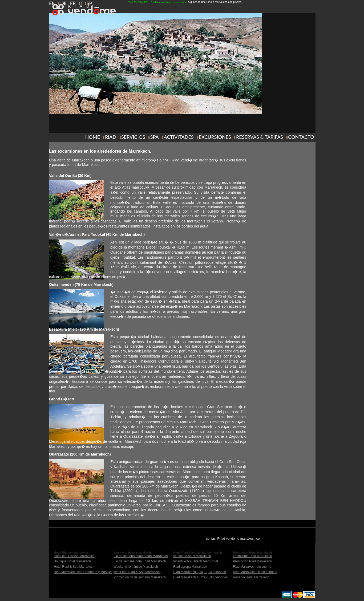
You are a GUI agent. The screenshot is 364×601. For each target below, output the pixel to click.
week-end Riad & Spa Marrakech (137, 572)
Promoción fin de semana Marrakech (140, 577)
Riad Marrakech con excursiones (168, 2)
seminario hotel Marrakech (192, 556)
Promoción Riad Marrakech (252, 561)
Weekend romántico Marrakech (136, 567)
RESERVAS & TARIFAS (260, 137)
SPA (155, 137)
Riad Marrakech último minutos (255, 572)
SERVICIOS (133, 137)
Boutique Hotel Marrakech (72, 561)
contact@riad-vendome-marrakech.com (234, 539)
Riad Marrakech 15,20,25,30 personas (200, 577)
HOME (93, 137)
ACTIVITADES (179, 137)
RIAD (111, 137)
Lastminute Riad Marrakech (252, 556)
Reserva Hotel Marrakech (251, 577)
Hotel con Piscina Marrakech (74, 556)
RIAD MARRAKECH (139, 2)
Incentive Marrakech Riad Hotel (195, 561)
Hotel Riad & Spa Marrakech (74, 567)
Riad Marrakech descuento (252, 567)
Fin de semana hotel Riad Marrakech (140, 561)
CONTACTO (301, 137)
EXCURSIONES (215, 137)
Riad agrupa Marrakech (190, 567)
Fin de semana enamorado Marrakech (141, 556)
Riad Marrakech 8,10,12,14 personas (199, 572)
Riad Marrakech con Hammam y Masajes (83, 572)
